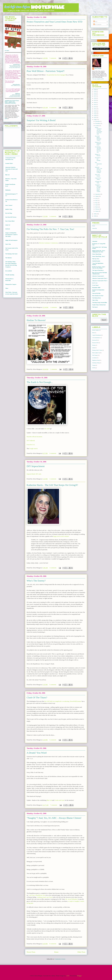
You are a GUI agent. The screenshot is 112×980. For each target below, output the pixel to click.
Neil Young (95, 355)
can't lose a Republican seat (37, 895)
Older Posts (81, 952)
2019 (95, 92)
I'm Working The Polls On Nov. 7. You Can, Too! (50, 229)
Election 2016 (95, 343)
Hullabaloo (8, 190)
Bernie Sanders (96, 330)
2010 (95, 111)
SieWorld (8, 229)
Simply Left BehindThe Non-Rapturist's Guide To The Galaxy (11, 235)
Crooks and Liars (59, 800)
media (94, 348)
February (97, 209)
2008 (95, 115)
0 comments (53, 107)
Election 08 (95, 340)
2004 (95, 216)
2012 (95, 107)
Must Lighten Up (96, 353)
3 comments (53, 216)
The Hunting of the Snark (11, 254)
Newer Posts (31, 952)
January (97, 211)
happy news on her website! (61, 536)
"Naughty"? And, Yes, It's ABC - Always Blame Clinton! (54, 818)
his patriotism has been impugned (56, 75)
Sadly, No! (8, 225)
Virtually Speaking (10, 275)
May (96, 203)
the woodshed (9, 271)
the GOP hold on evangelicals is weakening (57, 701)
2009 (95, 113)
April (97, 205)
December (98, 121)
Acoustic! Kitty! (9, 163)
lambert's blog (9, 209)
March (97, 207)
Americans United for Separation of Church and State (11, 169)
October (97, 126)
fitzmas (94, 345)
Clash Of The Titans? (37, 697)
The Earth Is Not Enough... (40, 382)
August (97, 196)
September (98, 194)
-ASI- (68, 976)
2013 (95, 105)
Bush (93, 333)
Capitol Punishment (97, 335)
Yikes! (7, 288)
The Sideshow (9, 258)
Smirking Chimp (96, 363)
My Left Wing (9, 213)
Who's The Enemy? (36, 581)
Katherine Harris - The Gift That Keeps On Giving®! (52, 485)
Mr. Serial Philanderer (72, 899)
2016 (95, 98)
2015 (95, 100)
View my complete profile (98, 79)
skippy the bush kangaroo (11, 240)
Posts (95, 22)
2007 (95, 117)
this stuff (47, 429)
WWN (94, 368)
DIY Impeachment (36, 466)
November (98, 123)
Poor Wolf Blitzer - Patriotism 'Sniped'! (46, 71)
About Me (95, 228)
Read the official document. (35, 437)
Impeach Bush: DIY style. (34, 474)
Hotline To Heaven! (36, 320)
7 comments (53, 58)
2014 (95, 102)
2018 (95, 94)
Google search (33, 449)
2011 (95, 109)
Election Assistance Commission (48, 243)
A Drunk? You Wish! (37, 753)
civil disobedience (96, 338)
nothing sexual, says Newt (45, 897)
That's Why (8, 244)
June (96, 201)
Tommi (94, 365)
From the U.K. (31, 445)
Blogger (79, 976)
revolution (95, 358)
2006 (95, 120)
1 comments (53, 307)
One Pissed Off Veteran (11, 217)
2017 (95, 96)
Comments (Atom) (60, 959)
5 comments (53, 685)
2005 (95, 214)
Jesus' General (9, 205)
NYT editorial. (31, 441)
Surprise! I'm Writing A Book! (41, 120)
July (96, 198)
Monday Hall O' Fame (97, 350)
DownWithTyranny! (76, 701)
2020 (95, 90)
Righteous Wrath (96, 360)
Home (56, 952)
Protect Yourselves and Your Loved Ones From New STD (54, 22)
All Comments (97, 25)
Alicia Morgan (98, 68)
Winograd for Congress (11, 284)
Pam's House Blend (10, 221)
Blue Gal (49, 800)
